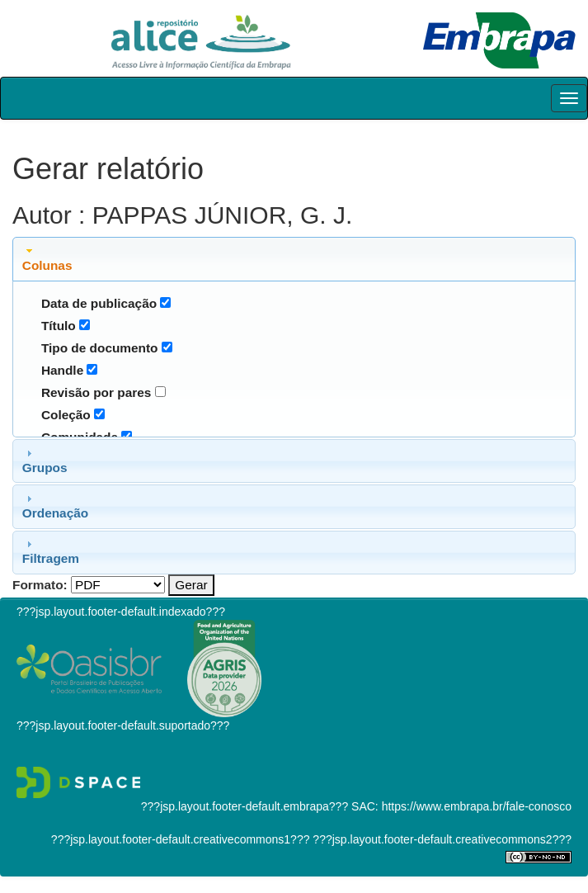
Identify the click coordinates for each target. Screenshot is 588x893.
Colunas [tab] (47, 258)
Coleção (66, 415)
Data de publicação (99, 303)
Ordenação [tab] (55, 506)
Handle (62, 370)
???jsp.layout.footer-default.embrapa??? (245, 806)
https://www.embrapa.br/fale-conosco (477, 806)
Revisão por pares (96, 392)
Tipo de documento (100, 348)
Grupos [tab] (45, 461)
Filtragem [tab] (51, 551)
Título (59, 326)
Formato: (40, 585)
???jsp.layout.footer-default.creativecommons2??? (440, 839)
